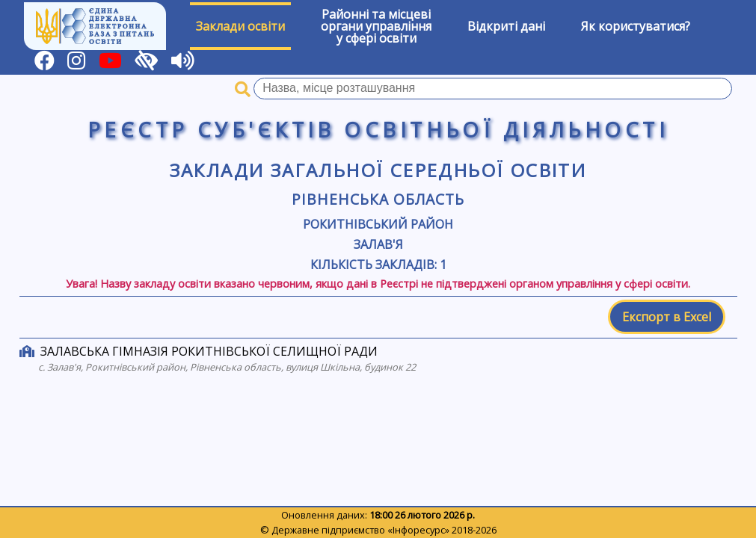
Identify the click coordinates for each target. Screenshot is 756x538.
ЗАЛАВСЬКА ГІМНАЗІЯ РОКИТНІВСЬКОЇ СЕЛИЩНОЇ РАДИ (209, 351)
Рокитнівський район (378, 224)
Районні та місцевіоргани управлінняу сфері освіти (376, 26)
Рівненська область (378, 199)
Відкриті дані (506, 26)
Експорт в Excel (667, 317)
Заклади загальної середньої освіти (378, 170)
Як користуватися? (636, 26)
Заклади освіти (240, 26)
